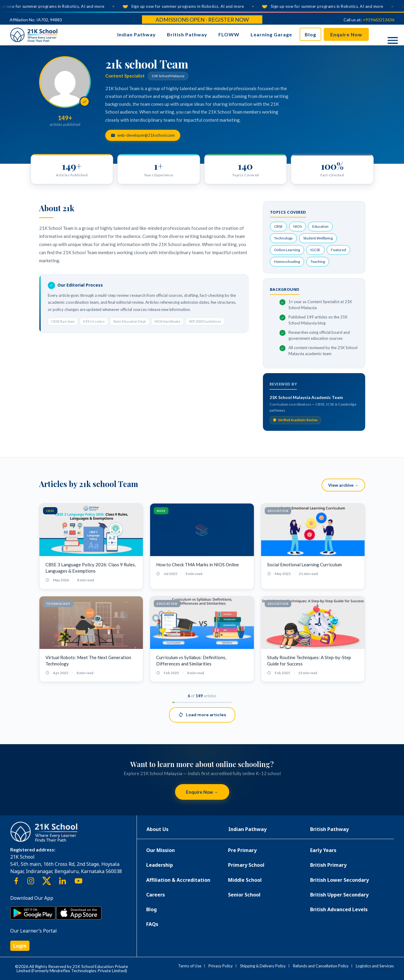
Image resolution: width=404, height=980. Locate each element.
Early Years (323, 850)
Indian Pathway (137, 34)
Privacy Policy (221, 966)
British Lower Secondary (339, 880)
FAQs (152, 924)
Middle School (245, 880)
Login (20, 946)
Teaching (318, 262)
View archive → (343, 485)
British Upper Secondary (339, 895)
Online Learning (287, 250)
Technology (283, 238)
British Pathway (187, 34)
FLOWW (229, 34)
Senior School (244, 895)
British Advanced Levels (339, 909)
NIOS (298, 226)
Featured (338, 250)
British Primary (328, 865)
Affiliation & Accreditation (178, 880)
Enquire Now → (202, 792)
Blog (310, 34)
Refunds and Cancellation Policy (321, 966)
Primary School (246, 865)
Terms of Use (190, 966)
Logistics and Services (375, 966)
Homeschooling (287, 262)
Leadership (160, 865)
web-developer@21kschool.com (143, 135)
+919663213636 (379, 20)
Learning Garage (271, 34)
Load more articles (202, 715)
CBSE (278, 226)
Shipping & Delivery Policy (263, 966)
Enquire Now (346, 34)
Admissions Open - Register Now (202, 20)
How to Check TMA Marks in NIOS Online (197, 565)
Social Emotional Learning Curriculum (304, 565)
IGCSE (315, 250)
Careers (156, 895)
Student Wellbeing (318, 238)
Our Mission (160, 850)
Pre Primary (242, 850)
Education (320, 226)
